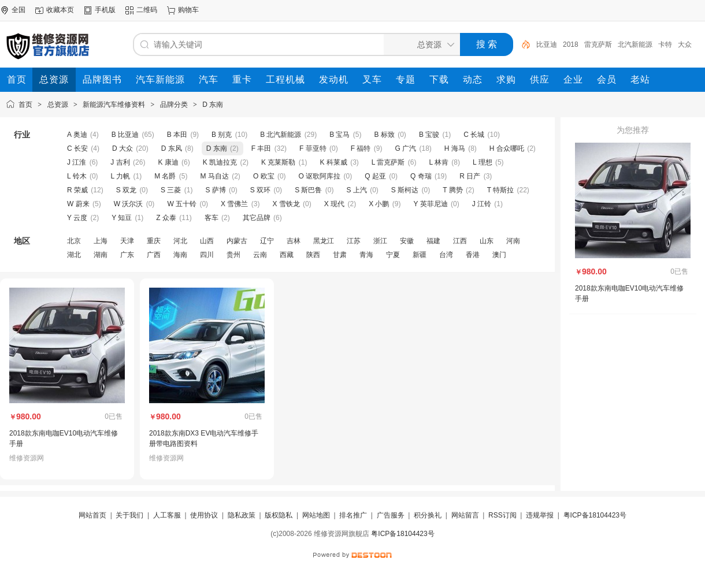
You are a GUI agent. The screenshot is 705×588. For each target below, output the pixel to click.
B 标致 (385, 135)
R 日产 (470, 176)
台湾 (446, 255)
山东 (487, 241)
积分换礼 (428, 515)
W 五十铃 (182, 204)
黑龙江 (324, 241)
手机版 (105, 10)
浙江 (380, 241)
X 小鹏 (379, 204)
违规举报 (540, 515)
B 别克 (222, 135)
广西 (154, 255)
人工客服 (167, 515)
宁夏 (393, 255)
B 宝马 (339, 135)
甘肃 (340, 255)
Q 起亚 (375, 176)
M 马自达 (215, 176)
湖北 (74, 255)
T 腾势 (452, 190)
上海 (101, 241)
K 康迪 (168, 162)
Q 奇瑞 (421, 176)
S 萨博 (215, 190)
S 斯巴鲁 (308, 190)
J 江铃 (482, 204)
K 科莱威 (333, 162)
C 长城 (474, 135)
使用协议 (204, 515)
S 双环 (260, 190)
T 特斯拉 (500, 190)
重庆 (154, 241)
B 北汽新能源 (281, 135)
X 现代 (334, 204)
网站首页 (92, 515)
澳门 (499, 255)
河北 (180, 241)
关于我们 (129, 515)
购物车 (188, 10)
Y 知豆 (122, 218)
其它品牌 (257, 218)
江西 (460, 241)
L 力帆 (121, 176)
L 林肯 (439, 162)
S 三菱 (171, 190)
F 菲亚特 (313, 148)
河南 (513, 241)
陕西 (313, 255)
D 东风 (172, 148)
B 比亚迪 (125, 135)
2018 (571, 44)
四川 (207, 255)
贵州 (233, 255)
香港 (473, 255)
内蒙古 (237, 241)
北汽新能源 (635, 44)
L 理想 (483, 162)
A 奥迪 (77, 135)
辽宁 (267, 241)
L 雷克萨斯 (388, 162)
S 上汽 (356, 190)
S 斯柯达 (405, 190)
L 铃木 (77, 176)
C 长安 (77, 148)
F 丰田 (261, 148)
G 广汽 (405, 148)
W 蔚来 (78, 204)
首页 (25, 105)
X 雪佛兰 (234, 204)
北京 (74, 241)
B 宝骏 (429, 135)
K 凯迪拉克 (220, 162)
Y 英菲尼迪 (431, 204)
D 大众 (123, 148)
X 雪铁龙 (286, 204)
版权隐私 (279, 515)
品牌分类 (174, 105)
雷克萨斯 (598, 44)
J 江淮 (77, 162)
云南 (260, 255)
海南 (180, 255)
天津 (127, 241)
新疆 (420, 255)
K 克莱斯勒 (278, 162)
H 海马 (455, 148)
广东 (127, 255)
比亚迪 (547, 44)
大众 (685, 44)
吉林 (294, 241)
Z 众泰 (166, 218)
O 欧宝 (264, 176)
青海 (366, 255)
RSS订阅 (502, 515)
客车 (211, 218)
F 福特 (361, 148)
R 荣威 (77, 190)
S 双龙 (126, 190)
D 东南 (213, 105)
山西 (207, 241)
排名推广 (353, 515)
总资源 (58, 105)
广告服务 (391, 515)
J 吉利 (120, 162)
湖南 (101, 255)
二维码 (147, 10)
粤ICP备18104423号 (595, 515)
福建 (433, 241)
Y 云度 (77, 218)
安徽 (407, 241)
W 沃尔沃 (129, 204)
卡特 (665, 44)
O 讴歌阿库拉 (320, 176)
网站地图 (316, 515)
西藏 (287, 255)
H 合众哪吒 (507, 148)
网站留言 (465, 515)
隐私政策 (242, 515)
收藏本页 (60, 10)
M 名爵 (165, 176)
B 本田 (177, 135)
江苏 (354, 241)
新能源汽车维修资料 (114, 105)
